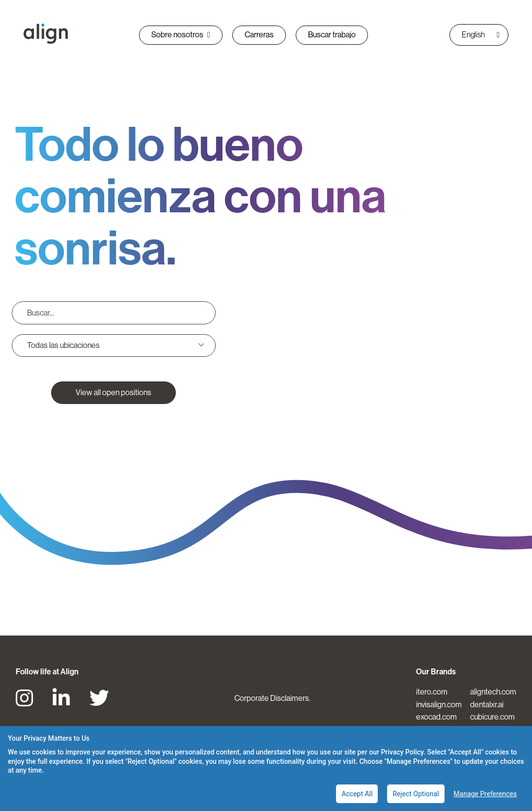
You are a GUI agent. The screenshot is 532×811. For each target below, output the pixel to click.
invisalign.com (439, 705)
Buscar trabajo (332, 35)
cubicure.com (492, 717)
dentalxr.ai (487, 705)
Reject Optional (416, 794)
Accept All (357, 794)
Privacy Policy (402, 752)
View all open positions (113, 392)
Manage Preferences (485, 794)
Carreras (259, 35)
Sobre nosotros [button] (181, 35)
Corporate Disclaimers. (272, 698)
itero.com (432, 692)
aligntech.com (493, 692)
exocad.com (436, 717)
